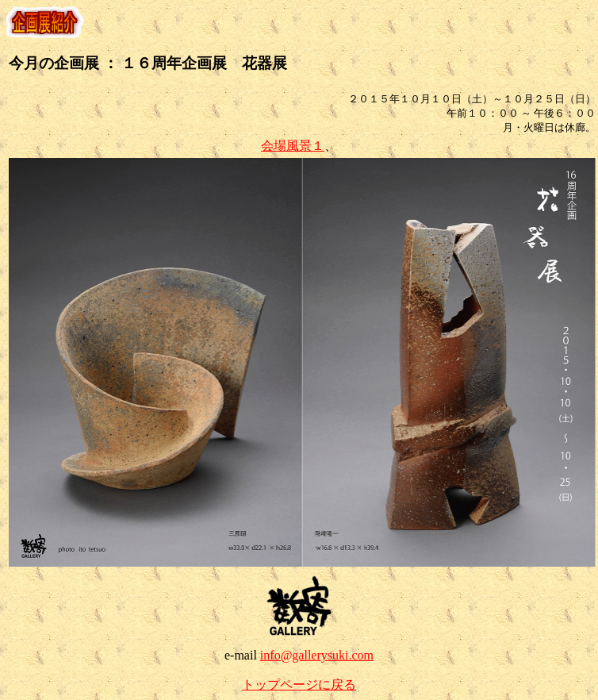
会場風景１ (293, 146)
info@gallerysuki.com (317, 655)
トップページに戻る (299, 685)
